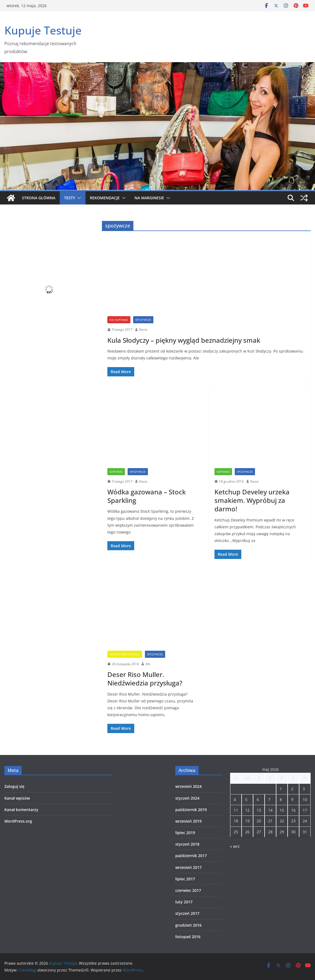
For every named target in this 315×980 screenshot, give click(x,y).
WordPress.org (18, 821)
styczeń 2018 (187, 844)
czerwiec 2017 (188, 890)
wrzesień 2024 (188, 786)
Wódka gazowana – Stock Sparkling (147, 496)
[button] (78, 198)
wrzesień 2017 (188, 867)
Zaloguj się (14, 786)
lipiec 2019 (185, 833)
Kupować (116, 472)
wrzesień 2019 (188, 821)
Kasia (143, 329)
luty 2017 (184, 902)
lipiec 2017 (185, 879)
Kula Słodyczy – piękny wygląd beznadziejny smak (184, 340)
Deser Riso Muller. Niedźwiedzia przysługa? (145, 679)
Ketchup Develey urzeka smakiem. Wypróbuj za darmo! (252, 500)
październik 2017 (191, 856)
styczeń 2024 (187, 798)
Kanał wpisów (17, 798)
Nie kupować (119, 320)
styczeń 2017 (187, 913)
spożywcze (143, 320)
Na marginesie (149, 198)
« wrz (235, 846)
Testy (70, 198)
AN (148, 664)
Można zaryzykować (125, 654)
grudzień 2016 (188, 925)
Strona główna (39, 198)
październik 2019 (191, 810)
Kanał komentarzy (21, 810)
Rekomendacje (105, 198)
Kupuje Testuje (43, 30)
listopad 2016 (188, 937)
